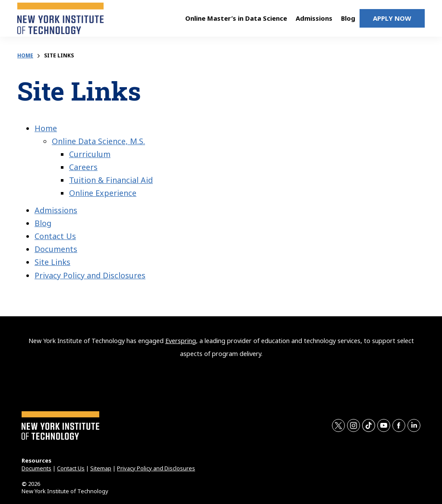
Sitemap (101, 468)
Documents (56, 249)
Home (25, 55)
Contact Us (55, 236)
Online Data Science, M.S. (98, 141)
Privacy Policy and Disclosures (90, 275)
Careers (83, 167)
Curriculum (90, 154)
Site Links (52, 262)
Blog (43, 223)
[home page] (60, 21)
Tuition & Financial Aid (111, 180)
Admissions (56, 210)
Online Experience (103, 193)
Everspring (181, 341)
